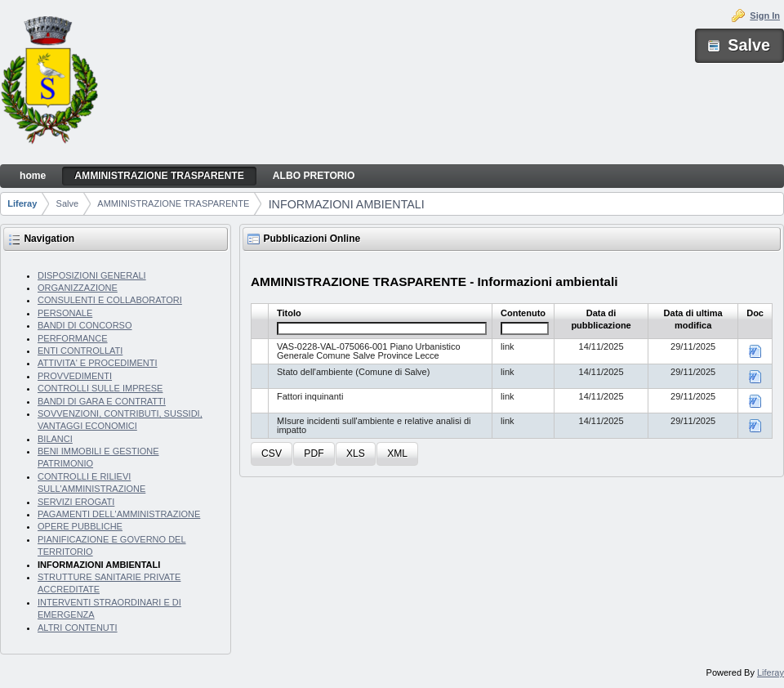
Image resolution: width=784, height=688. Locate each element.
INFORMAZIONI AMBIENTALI (347, 204)
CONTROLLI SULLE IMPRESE (100, 388)
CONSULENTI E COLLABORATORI (110, 300)
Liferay (22, 203)
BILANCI (55, 439)
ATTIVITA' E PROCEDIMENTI (98, 363)
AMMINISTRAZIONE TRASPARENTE (173, 203)
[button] (272, 454)
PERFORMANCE (73, 338)
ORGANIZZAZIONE (78, 288)
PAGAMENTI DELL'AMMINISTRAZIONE (119, 514)
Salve (68, 203)
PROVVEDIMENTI (75, 376)
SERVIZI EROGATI (76, 502)
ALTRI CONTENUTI (78, 628)
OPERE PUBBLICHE (80, 526)
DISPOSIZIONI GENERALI (92, 275)
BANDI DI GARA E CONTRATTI (102, 401)
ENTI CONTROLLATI (80, 351)
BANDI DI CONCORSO (85, 325)
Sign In (765, 16)
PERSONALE (65, 313)
